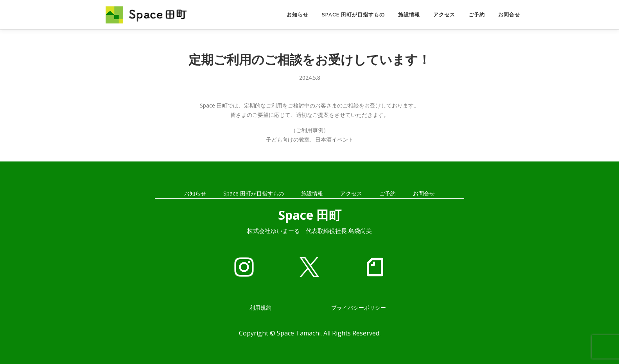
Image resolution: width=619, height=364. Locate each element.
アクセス (444, 15)
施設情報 (409, 15)
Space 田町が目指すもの (353, 15)
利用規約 (260, 308)
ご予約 (477, 15)
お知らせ (298, 15)
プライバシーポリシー (359, 308)
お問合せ (509, 15)
